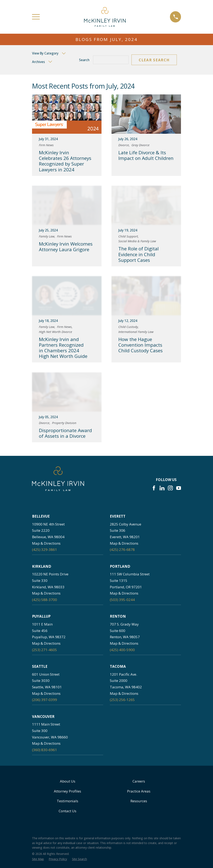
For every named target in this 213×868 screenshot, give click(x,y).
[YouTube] (179, 488)
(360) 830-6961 (45, 750)
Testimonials (67, 801)
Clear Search (154, 60)
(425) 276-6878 (122, 550)
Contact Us (67, 811)
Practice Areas (139, 791)
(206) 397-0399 (45, 700)
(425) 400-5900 (122, 650)
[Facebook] (154, 488)
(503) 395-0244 (122, 600)
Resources (139, 801)
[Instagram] (170, 488)
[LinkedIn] (162, 488)
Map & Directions (46, 543)
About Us (68, 781)
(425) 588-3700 (45, 600)
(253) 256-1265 (122, 700)
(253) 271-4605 (45, 650)
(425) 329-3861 (45, 550)
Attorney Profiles (67, 791)
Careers (139, 781)
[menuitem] (38, 859)
